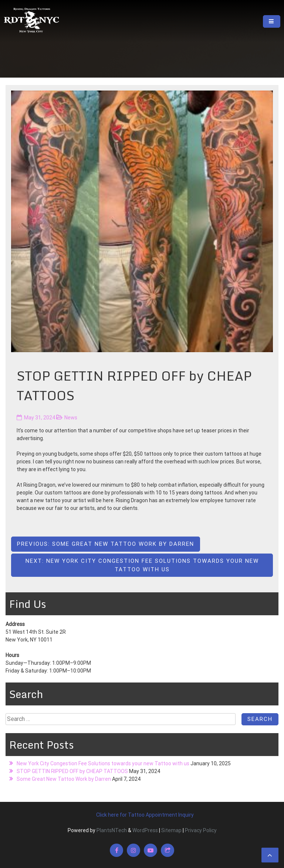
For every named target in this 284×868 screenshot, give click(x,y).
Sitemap (171, 830)
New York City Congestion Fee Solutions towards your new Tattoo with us (103, 763)
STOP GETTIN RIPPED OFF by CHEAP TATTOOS (72, 771)
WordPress (145, 830)
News (71, 418)
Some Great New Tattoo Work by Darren (64, 779)
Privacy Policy (201, 830)
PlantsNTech (111, 830)
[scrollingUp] (270, 855)
